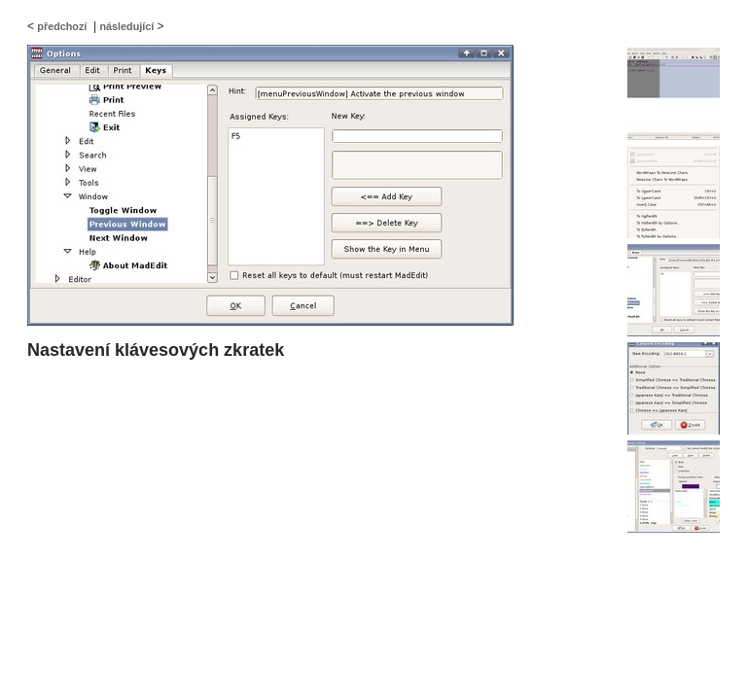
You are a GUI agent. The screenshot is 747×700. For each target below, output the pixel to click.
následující (126, 26)
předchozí (62, 26)
